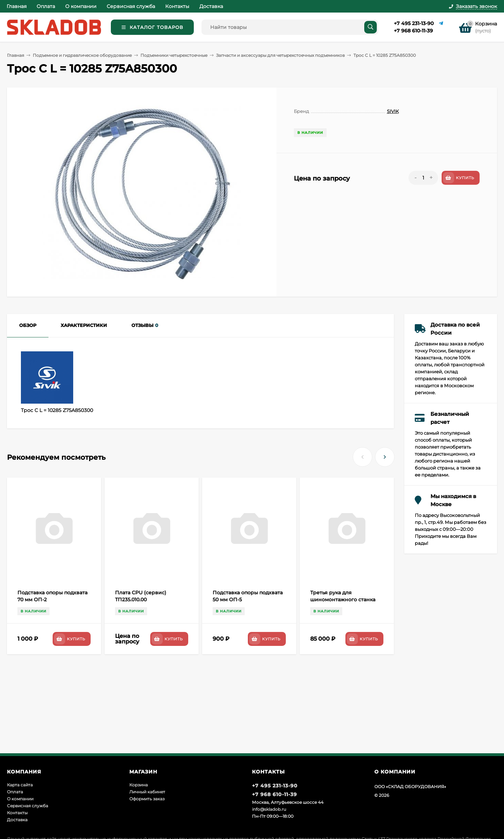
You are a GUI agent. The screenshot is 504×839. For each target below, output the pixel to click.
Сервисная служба (131, 6)
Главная (17, 6)
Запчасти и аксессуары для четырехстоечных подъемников (280, 55)
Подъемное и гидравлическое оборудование (82, 55)
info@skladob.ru (269, 809)
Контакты (177, 6)
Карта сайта (20, 785)
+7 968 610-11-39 (413, 31)
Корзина (139, 785)
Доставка (211, 6)
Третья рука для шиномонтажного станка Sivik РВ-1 (343, 600)
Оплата (46, 6)
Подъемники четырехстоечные (174, 55)
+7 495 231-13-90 (414, 23)
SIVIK (393, 111)
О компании (81, 6)
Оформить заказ (147, 799)
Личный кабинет (147, 792)
